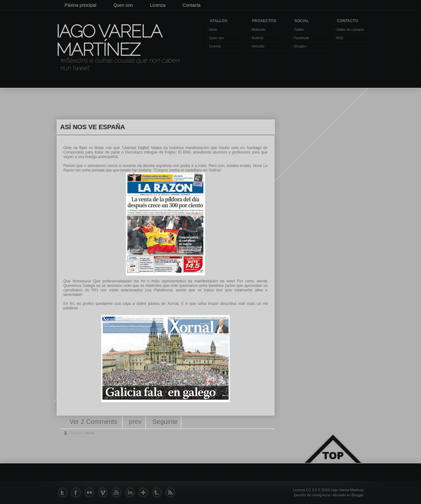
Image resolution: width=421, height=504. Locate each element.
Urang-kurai (321, 495)
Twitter (299, 29)
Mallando (259, 29)
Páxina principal (81, 5)
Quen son (123, 5)
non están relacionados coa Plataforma (136, 290)
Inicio (213, 29)
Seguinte (165, 422)
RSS (340, 38)
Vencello (258, 46)
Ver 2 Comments (94, 422)
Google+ (300, 46)
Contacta (191, 5)
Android (257, 38)
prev (135, 422)
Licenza (158, 5)
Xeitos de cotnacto (350, 29)
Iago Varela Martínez (108, 40)
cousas (90, 433)
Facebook (301, 38)
